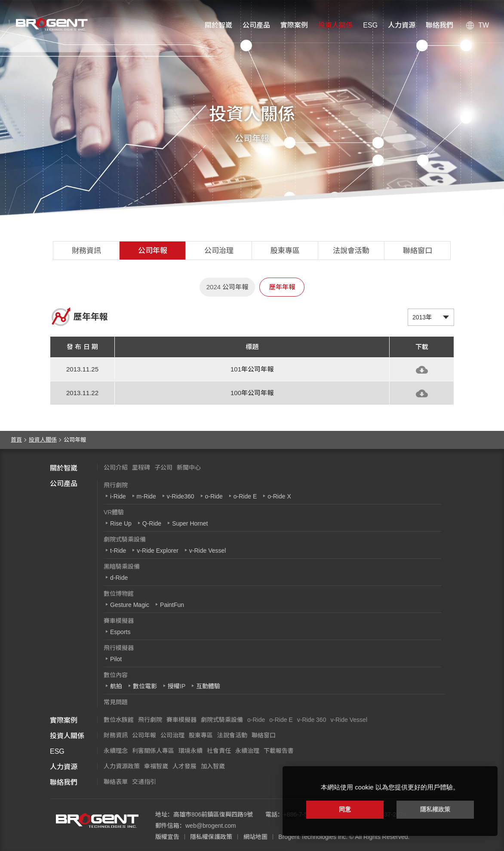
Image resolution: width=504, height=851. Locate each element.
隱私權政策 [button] (435, 809)
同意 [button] (345, 809)
